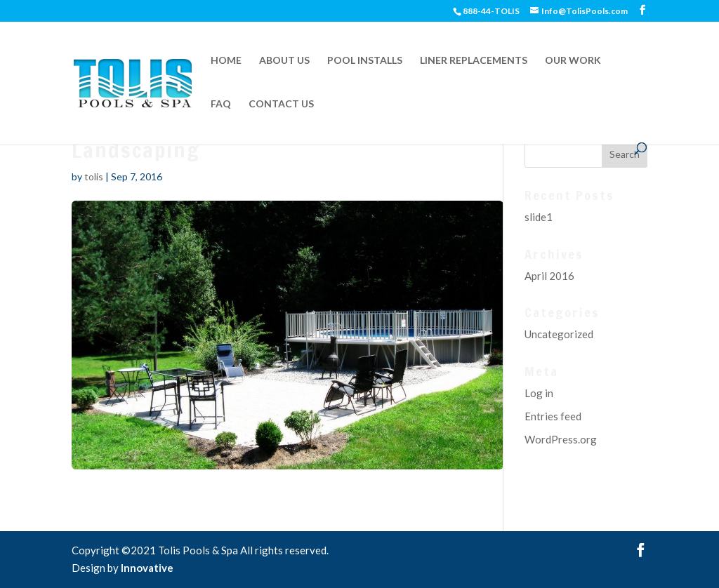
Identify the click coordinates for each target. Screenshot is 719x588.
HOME (226, 61)
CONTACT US (281, 104)
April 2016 (549, 276)
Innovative (147, 568)
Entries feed (553, 416)
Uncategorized (559, 334)
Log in (539, 393)
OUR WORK (573, 61)
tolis (94, 176)
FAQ (221, 104)
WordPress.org (561, 439)
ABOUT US (284, 61)
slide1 (539, 217)
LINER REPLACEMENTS (474, 61)
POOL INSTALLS (365, 61)
